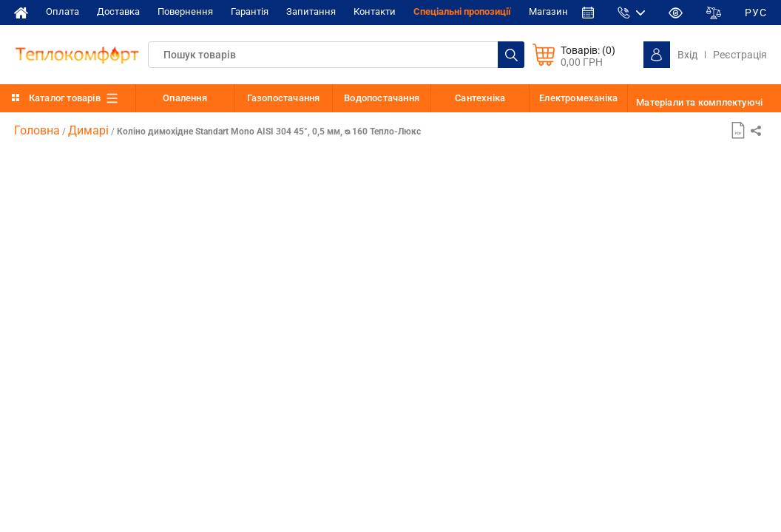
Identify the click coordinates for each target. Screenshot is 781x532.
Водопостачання (382, 98)
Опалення (185, 98)
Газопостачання (284, 98)
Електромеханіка (578, 98)
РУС (756, 13)
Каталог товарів (65, 98)
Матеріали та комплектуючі (699, 102)
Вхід (687, 55)
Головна (37, 130)
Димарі (88, 130)
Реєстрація (740, 55)
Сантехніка (480, 98)
